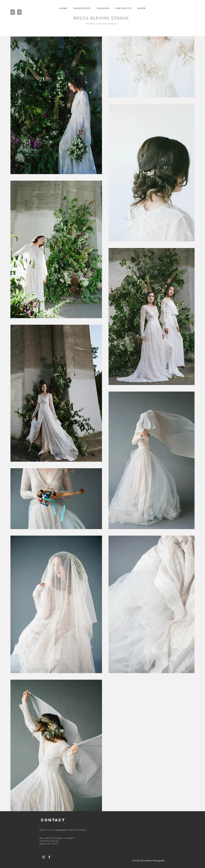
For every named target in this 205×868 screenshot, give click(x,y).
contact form (61, 830)
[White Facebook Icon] (49, 857)
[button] (82, 8)
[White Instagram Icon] (44, 857)
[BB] (17, 12)
